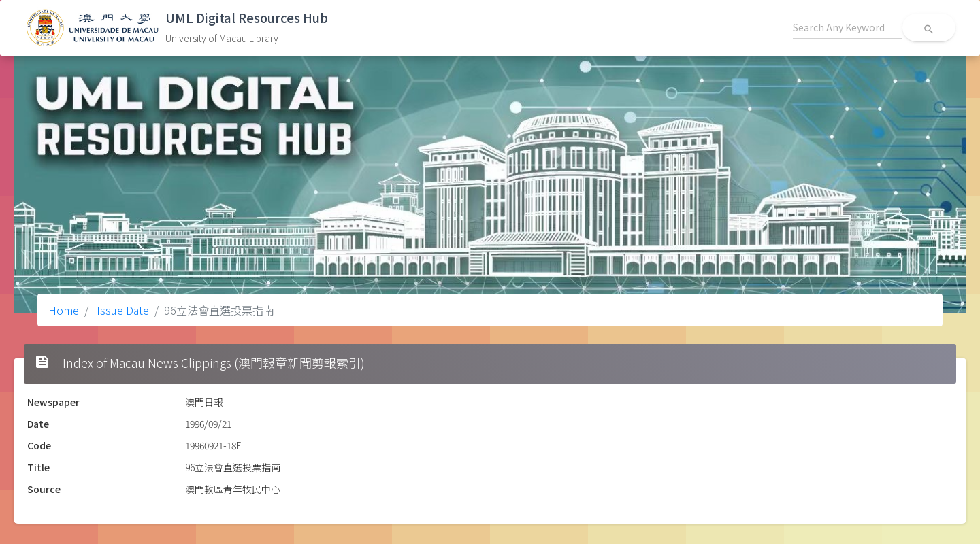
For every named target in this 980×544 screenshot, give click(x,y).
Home (64, 310)
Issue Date (121, 310)
